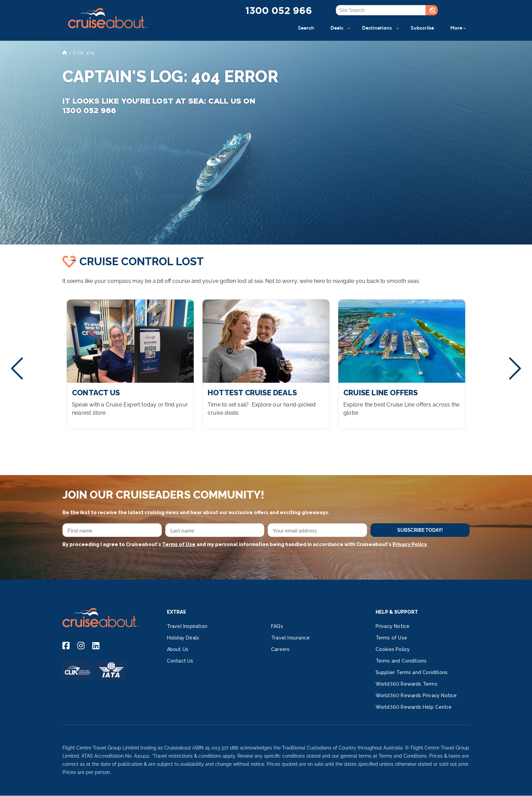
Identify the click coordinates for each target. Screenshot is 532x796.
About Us (178, 649)
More (456, 28)
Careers (280, 649)
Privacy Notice (393, 626)
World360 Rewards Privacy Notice (416, 695)
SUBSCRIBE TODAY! (420, 530)
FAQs (277, 626)
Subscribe (422, 28)
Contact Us (180, 661)
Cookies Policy (393, 649)
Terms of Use (179, 544)
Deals (337, 28)
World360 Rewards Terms (406, 684)
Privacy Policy (410, 544)
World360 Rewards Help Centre (414, 707)
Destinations (377, 28)
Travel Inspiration (187, 626)
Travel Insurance (290, 638)
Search (306, 28)
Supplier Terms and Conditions (412, 672)
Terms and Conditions (401, 661)
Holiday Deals (183, 638)
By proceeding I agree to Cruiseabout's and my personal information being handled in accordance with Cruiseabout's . (245, 544)
